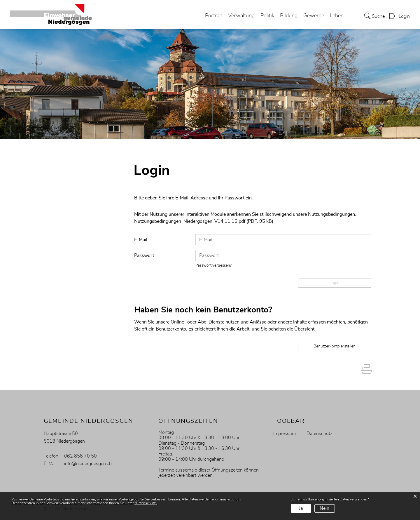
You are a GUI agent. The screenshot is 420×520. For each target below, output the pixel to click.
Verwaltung (241, 16)
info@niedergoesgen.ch (88, 464)
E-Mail (141, 240)
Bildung (289, 16)
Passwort (144, 255)
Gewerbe (314, 16)
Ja (301, 508)
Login (404, 16)
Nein (324, 508)
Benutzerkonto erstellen (335, 346)
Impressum (285, 434)
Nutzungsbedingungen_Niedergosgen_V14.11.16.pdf (190, 221)
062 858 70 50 (80, 456)
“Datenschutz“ (146, 503)
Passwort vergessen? (213, 266)
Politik (267, 16)
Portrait (214, 16)
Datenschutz (320, 434)
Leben (337, 16)
